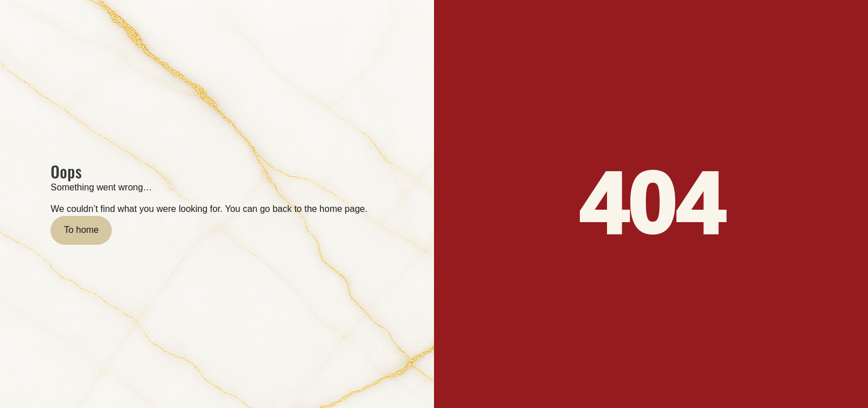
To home (81, 230)
